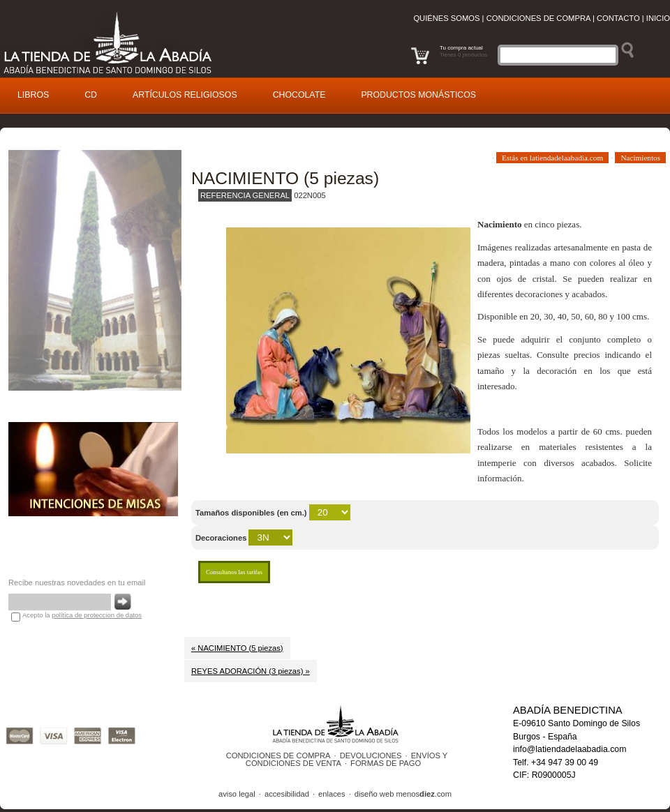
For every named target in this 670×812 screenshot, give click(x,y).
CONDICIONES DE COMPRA (278, 755)
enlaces (332, 794)
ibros (33, 95)
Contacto (618, 18)
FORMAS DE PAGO (386, 763)
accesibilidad (287, 794)
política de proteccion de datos (97, 615)
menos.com (424, 794)
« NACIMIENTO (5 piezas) (237, 648)
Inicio (658, 18)
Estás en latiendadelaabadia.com (552, 158)
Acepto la (82, 615)
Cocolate (299, 95)
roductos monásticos (418, 95)
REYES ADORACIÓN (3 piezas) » (251, 671)
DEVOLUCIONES (371, 755)
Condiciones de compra (538, 18)
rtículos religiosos (185, 95)
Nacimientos (640, 158)
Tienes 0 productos (463, 55)
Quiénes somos (446, 18)
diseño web (374, 794)
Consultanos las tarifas (234, 572)
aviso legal (237, 794)
